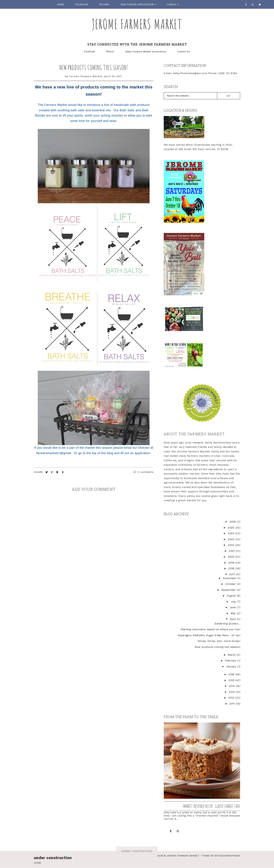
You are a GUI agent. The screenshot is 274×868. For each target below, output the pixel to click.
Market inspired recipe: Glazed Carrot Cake (212, 806)
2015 (232, 680)
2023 (231, 539)
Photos (110, 51)
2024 (231, 533)
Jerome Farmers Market (137, 24)
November (230, 578)
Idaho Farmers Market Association (146, 51)
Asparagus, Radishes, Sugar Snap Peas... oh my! (209, 635)
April (233, 619)
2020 (231, 557)
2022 (231, 545)
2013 (232, 692)
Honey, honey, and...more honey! (219, 641)
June (233, 607)
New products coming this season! (94, 67)
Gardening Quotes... (227, 624)
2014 (232, 686)
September (229, 590)
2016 (232, 674)
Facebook (82, 4)
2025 (231, 528)
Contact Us (184, 51)
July (234, 602)
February (231, 661)
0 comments (144, 472)
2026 (233, 522)
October (231, 584)
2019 (232, 563)
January (232, 666)
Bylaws (104, 4)
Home (61, 4)
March (232, 655)
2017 (232, 574)
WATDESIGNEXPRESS (227, 856)
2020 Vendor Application (137, 4)
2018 (232, 568)
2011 (232, 704)
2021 (232, 551)
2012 (232, 698)
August (232, 596)
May (234, 613)
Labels (172, 4)
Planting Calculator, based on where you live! (210, 629)
